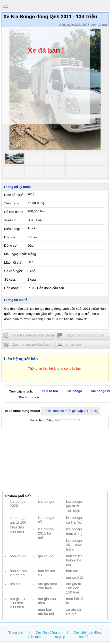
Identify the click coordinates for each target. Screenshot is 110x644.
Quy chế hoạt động (88, 632)
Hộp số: (10, 237)
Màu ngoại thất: (16, 254)
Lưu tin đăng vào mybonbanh (31, 344)
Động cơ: (11, 246)
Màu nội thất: (14, 263)
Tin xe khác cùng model (21, 411)
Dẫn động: (12, 288)
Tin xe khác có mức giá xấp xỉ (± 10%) (71, 411)
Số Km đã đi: (14, 212)
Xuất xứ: (10, 220)
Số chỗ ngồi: (13, 271)
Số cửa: (10, 280)
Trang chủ (16, 632)
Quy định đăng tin (48, 632)
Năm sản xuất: (15, 195)
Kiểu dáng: (12, 229)
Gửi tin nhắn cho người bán (31, 335)
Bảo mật (34, 637)
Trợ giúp (59, 637)
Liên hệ (83, 637)
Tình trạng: (12, 203)
